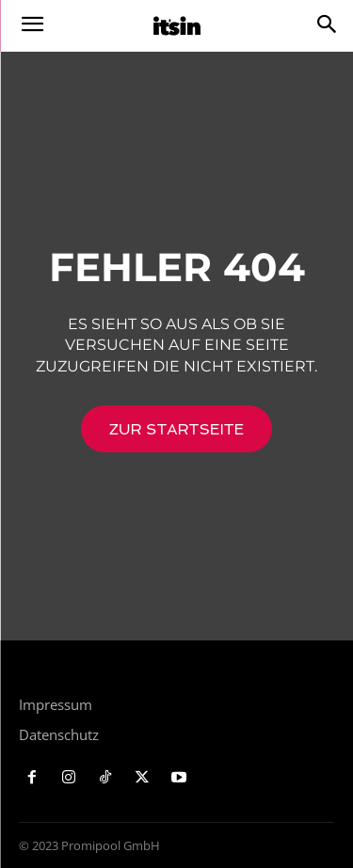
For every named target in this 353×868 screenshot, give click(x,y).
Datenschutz (59, 734)
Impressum (56, 704)
